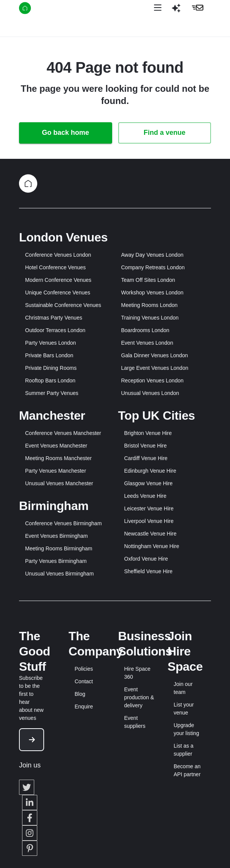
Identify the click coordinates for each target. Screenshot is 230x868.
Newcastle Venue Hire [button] (151, 534)
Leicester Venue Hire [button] (149, 508)
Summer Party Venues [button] (52, 393)
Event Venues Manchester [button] (56, 446)
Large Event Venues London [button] (155, 368)
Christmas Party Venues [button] (54, 318)
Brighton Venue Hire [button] (148, 433)
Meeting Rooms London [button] (150, 305)
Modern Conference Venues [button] (58, 280)
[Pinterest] (30, 848)
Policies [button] (84, 669)
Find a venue (165, 133)
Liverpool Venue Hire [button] (149, 521)
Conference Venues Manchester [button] (63, 433)
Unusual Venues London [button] (150, 393)
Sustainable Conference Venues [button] (63, 305)
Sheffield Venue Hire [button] (148, 571)
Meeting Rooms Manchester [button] (58, 458)
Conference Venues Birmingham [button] (63, 523)
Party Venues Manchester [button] (56, 471)
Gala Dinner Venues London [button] (155, 355)
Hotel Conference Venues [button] (56, 267)
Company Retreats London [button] (153, 267)
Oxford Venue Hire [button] (146, 559)
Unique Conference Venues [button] (58, 293)
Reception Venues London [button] (152, 380)
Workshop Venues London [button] (152, 293)
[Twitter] (27, 787)
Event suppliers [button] (135, 722)
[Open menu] (158, 8)
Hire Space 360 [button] (137, 673)
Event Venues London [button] (147, 343)
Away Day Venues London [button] (152, 255)
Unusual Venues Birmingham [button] (59, 574)
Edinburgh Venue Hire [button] (150, 471)
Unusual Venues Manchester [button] (59, 483)
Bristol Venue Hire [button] (146, 446)
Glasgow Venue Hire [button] (149, 483)
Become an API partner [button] (187, 770)
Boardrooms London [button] (145, 330)
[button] (176, 11)
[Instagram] (30, 833)
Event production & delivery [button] (139, 697)
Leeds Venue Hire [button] (145, 496)
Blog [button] (80, 694)
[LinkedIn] (30, 802)
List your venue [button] (184, 709)
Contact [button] (84, 681)
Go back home (65, 133)
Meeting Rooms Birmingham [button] (59, 548)
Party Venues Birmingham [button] (56, 561)
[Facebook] (30, 818)
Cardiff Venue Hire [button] (146, 458)
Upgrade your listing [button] (186, 729)
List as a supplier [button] (184, 750)
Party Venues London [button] (51, 343)
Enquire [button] (84, 707)
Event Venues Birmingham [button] (56, 536)
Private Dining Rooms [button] (51, 368)
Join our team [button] (183, 688)
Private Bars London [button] (49, 355)
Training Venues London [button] (150, 318)
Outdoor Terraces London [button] (55, 330)
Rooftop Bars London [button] (50, 380)
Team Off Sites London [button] (148, 280)
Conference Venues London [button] (58, 255)
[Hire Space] (44, 10)
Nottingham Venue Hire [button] (152, 546)
